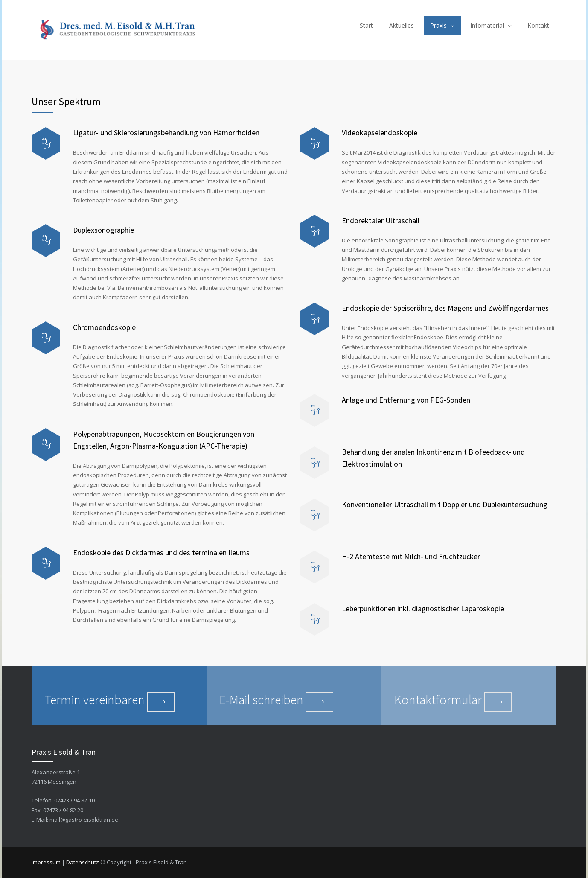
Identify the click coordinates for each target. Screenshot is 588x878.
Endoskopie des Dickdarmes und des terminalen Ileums (161, 553)
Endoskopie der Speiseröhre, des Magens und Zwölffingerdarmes (445, 308)
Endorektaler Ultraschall (381, 220)
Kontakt (538, 25)
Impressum (46, 862)
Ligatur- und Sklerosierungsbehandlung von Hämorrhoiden (166, 133)
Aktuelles (402, 25)
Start (366, 25)
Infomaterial (487, 25)
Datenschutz (83, 862)
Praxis (438, 25)
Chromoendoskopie (104, 327)
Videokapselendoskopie (380, 133)
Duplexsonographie (103, 230)
